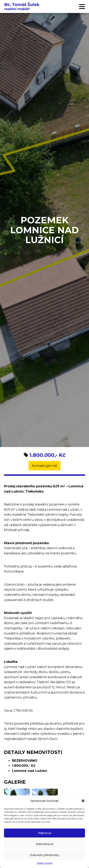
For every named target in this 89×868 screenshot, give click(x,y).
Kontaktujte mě (44, 466)
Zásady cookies (44, 863)
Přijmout (45, 833)
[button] (83, 801)
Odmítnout (45, 844)
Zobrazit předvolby (44, 855)
